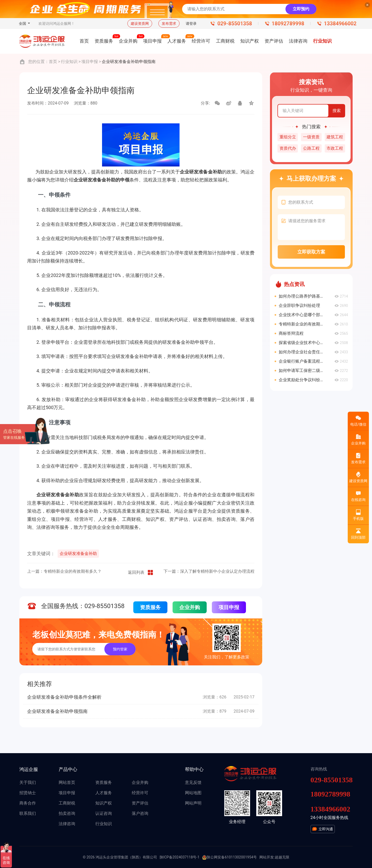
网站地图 (193, 793)
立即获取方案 (311, 252)
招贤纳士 (28, 793)
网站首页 (67, 782)
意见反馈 (193, 782)
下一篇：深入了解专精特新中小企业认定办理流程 (209, 571)
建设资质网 (140, 23)
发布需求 (169, 23)
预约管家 (120, 649)
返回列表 (141, 572)
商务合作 (28, 803)
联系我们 (28, 813)
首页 (53, 62)
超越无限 (282, 857)
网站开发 (267, 857)
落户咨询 (140, 813)
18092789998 (288, 23)
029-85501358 (235, 23)
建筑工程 (335, 137)
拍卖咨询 (67, 813)
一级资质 (311, 137)
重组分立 (288, 137)
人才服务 (104, 793)
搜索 (337, 111)
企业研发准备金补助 (78, 554)
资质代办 (288, 148)
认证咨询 (104, 813)
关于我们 (28, 782)
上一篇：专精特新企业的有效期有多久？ (64, 571)
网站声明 (193, 803)
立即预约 (301, 9)
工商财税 (67, 803)
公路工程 (311, 148)
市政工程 (335, 148)
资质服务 (150, 607)
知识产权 (104, 803)
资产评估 (140, 803)
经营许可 (140, 793)
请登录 (191, 23)
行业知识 (69, 62)
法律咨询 (67, 824)
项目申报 (90, 62)
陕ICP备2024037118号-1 (180, 857)
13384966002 (340, 23)
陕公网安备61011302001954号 (229, 857)
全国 (23, 23)
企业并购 (190, 607)
